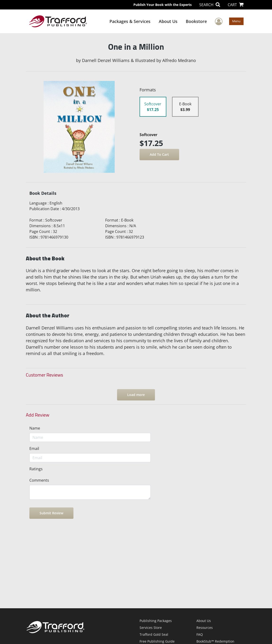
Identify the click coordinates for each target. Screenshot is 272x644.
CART (236, 5)
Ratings (36, 469)
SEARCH (210, 5)
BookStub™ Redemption (215, 641)
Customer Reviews (44, 375)
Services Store (151, 628)
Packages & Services (130, 21)
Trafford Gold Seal (154, 634)
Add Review (38, 415)
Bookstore (196, 21)
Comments (39, 480)
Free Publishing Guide (157, 641)
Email (34, 449)
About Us (168, 21)
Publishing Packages (156, 621)
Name (35, 428)
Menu (236, 21)
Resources (205, 628)
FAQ (200, 634)
